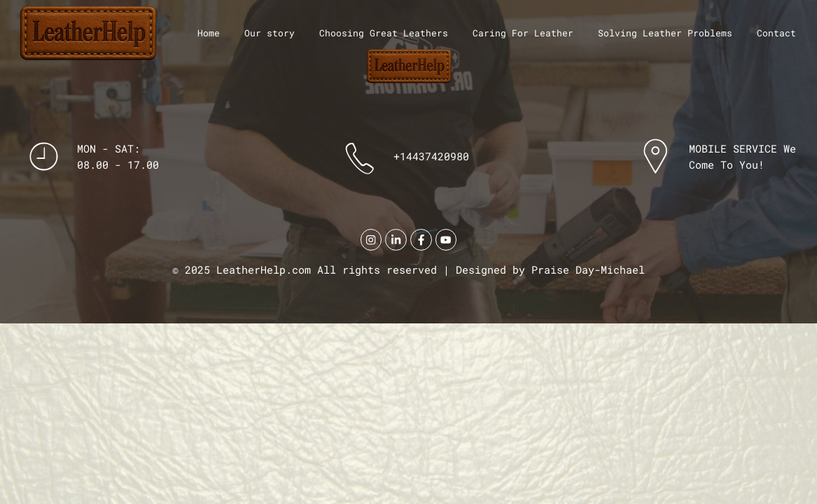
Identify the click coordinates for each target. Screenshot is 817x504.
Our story (270, 33)
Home (209, 33)
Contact (776, 33)
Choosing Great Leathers (384, 33)
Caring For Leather (523, 33)
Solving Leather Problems (665, 33)
